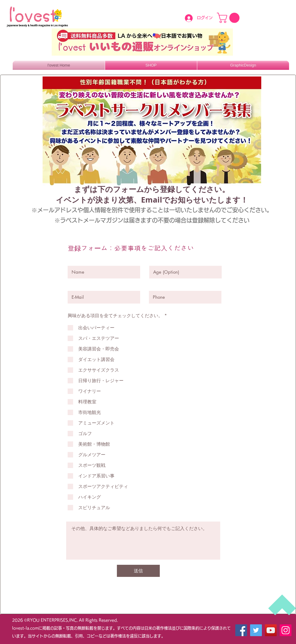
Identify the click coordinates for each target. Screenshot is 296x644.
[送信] (138, 571)
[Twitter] (256, 630)
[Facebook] (241, 630)
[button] (229, 18)
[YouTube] (271, 630)
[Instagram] (286, 630)
